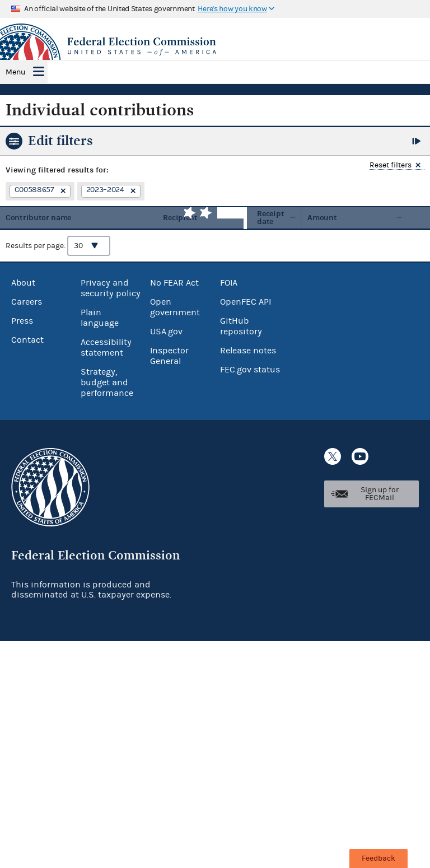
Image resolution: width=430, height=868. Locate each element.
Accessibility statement (106, 347)
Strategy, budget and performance (107, 382)
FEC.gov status (250, 370)
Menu (15, 72)
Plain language (100, 318)
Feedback (378, 858)
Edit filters (60, 141)
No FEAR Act (174, 283)
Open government (175, 307)
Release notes (248, 351)
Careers (27, 302)
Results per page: (58, 246)
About (23, 283)
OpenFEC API (246, 302)
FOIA (229, 283)
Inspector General (169, 356)
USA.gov (166, 332)
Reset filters (391, 165)
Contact (27, 340)
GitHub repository (241, 326)
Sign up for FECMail (380, 494)
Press (22, 321)
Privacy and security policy (111, 288)
